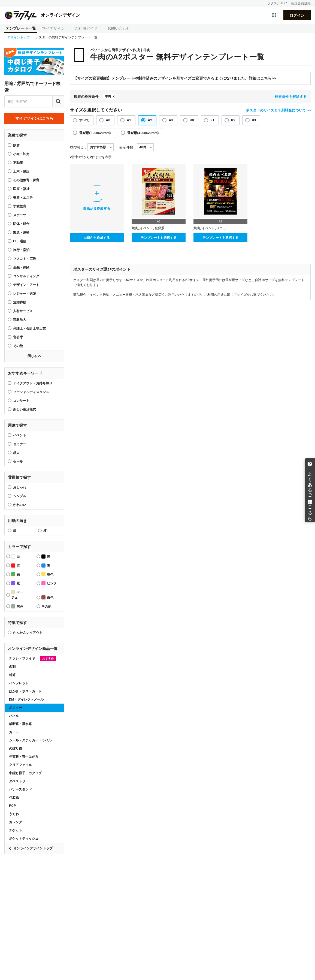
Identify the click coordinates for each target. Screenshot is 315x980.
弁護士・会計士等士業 (29, 328)
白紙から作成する (97, 238)
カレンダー (17, 822)
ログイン (297, 15)
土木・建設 (21, 171)
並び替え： (79, 147)
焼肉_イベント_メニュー (211, 228)
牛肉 (108, 96)
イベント (20, 435)
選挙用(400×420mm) (143, 133)
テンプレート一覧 (21, 28)
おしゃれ (20, 487)
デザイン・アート (26, 285)
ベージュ (17, 595)
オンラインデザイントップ (33, 848)
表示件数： (128, 147)
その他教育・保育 (26, 180)
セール (18, 462)
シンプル (20, 496)
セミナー (20, 444)
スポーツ (20, 215)
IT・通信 (20, 241)
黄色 (47, 574)
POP (12, 806)
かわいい (20, 505)
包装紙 (14, 798)
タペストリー (19, 781)
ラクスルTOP (277, 3)
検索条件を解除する (291, 97)
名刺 (12, 667)
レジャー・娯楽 (25, 294)
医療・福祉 (21, 189)
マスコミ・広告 (25, 259)
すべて (84, 120)
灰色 (17, 606)
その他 (18, 346)
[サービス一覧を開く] (274, 15)
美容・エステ (23, 198)
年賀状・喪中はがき (24, 757)
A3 (171, 120)
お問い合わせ (119, 28)
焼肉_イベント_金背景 (148, 228)
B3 (254, 120)
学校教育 (20, 206)
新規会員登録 (301, 3)
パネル (14, 716)
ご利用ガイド (86, 28)
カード (14, 732)
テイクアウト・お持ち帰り (33, 383)
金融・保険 (21, 267)
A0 (108, 120)
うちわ (14, 814)
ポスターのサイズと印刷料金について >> (278, 110)
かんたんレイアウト (28, 633)
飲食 (16, 145)
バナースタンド (20, 789)
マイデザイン (53, 28)
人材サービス (23, 311)
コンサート (21, 401)
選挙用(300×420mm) (95, 133)
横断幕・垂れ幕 (20, 724)
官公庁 (18, 337)
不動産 (18, 163)
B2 (233, 120)
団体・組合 (21, 224)
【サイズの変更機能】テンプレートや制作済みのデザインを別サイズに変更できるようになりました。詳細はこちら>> (175, 78)
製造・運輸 (21, 233)
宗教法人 (20, 320)
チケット (16, 830)
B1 (212, 120)
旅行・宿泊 (21, 250)
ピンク (49, 583)
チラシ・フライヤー (33, 658)
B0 (192, 120)
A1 (129, 120)
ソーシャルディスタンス (31, 392)
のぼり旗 (16, 749)
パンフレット (19, 683)
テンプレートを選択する (159, 238)
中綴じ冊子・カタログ (25, 773)
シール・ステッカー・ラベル (30, 740)
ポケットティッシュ (24, 839)
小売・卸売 (21, 154)
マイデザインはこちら (34, 118)
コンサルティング (26, 276)
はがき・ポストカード (25, 691)
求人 (16, 453)
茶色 (47, 597)
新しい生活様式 (25, 409)
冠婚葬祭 (20, 302)
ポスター (16, 708)
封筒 (12, 675)
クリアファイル (20, 765)
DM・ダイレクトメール (26, 699)
